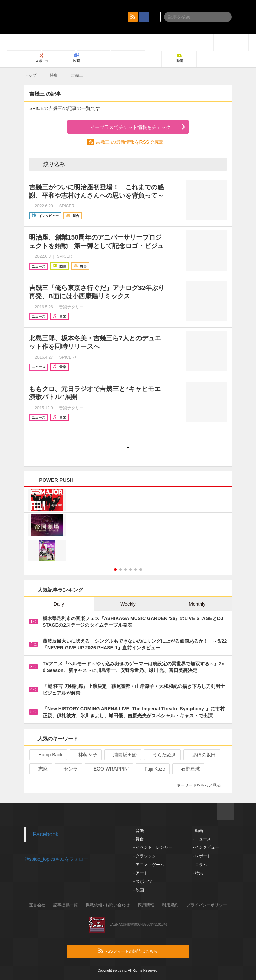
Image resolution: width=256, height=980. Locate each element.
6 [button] (141, 570)
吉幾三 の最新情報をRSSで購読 (130, 142)
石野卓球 (188, 769)
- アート (141, 873)
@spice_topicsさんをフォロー (56, 859)
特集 (54, 75)
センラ (68, 769)
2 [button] (120, 570)
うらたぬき (162, 755)
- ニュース (201, 839)
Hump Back (47, 755)
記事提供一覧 (66, 905)
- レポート (201, 856)
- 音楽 (139, 831)
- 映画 (139, 890)
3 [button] (125, 570)
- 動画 (197, 831)
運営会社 (37, 905)
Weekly (128, 604)
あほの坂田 (201, 755)
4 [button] (131, 570)
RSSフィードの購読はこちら (141, 951)
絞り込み (49, 164)
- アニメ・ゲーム (149, 865)
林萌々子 (85, 755)
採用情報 (146, 905)
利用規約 (170, 905)
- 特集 (197, 873)
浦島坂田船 (122, 755)
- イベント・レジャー (153, 847)
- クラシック (145, 856)
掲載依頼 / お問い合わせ (108, 905)
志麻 (40, 769)
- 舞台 (139, 839)
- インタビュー (206, 847)
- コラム (199, 865)
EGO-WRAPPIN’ (108, 769)
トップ (30, 75)
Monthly (197, 604)
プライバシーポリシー (207, 905)
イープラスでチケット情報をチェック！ (125, 127)
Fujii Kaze (152, 769)
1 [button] (115, 570)
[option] (128, 526)
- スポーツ (143, 881)
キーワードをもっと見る (201, 785)
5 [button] (136, 570)
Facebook (46, 834)
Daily (59, 604)
